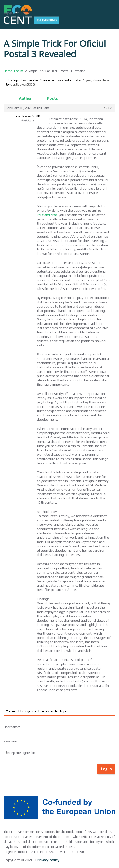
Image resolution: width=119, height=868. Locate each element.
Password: (11, 741)
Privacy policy (48, 860)
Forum (19, 71)
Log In (106, 769)
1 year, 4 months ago (98, 80)
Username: (12, 727)
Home (8, 71)
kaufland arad (47, 215)
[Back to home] (32, 14)
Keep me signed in (21, 753)
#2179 (108, 108)
